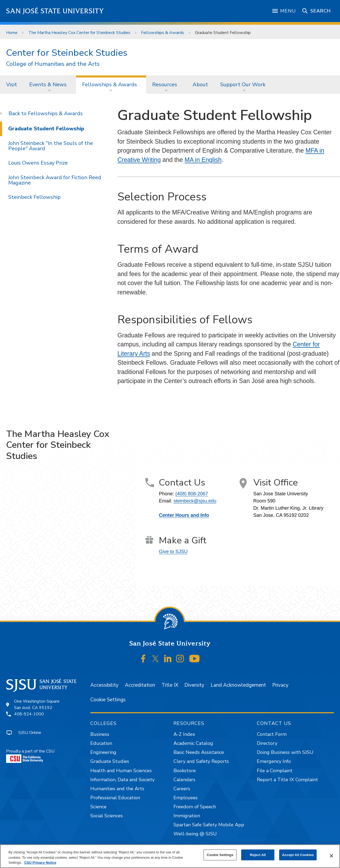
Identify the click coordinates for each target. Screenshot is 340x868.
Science (98, 807)
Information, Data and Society (122, 780)
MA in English (203, 160)
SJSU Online (30, 733)
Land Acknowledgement (238, 685)
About (200, 85)
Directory (267, 743)
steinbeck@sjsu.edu (195, 501)
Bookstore (185, 771)
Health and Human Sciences (121, 771)
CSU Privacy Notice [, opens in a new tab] (40, 863)
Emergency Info (274, 761)
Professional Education (115, 798)
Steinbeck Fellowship (34, 197)
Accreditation (140, 685)
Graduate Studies (110, 761)
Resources (165, 85)
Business (100, 734)
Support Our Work (243, 85)
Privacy (280, 685)
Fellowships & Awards (163, 33)
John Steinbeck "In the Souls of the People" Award (51, 146)
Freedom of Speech (195, 807)
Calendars (184, 780)
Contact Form (272, 734)
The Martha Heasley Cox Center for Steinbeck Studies (79, 33)
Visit (12, 85)
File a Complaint (275, 771)
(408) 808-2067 (192, 494)
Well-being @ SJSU (195, 834)
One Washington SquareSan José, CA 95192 (37, 704)
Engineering (103, 752)
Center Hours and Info (184, 515)
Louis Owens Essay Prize (38, 163)
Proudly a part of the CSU (30, 756)
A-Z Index (184, 734)
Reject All (258, 855)
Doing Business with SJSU (285, 752)
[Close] (331, 856)
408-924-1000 (29, 714)
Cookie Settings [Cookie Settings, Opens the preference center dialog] (220, 855)
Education (101, 743)
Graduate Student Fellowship (223, 33)
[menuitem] (12, 84)
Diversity (194, 685)
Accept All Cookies (298, 855)
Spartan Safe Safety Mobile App (209, 825)
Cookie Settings (108, 700)
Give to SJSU (173, 552)
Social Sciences (107, 816)
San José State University (55, 11)
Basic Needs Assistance (199, 752)
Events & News (48, 85)
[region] (170, 856)
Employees (186, 798)
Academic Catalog (193, 743)
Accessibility (104, 685)
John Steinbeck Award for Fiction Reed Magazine (55, 180)
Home (12, 33)
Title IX (170, 685)
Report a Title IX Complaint (287, 780)
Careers (182, 789)
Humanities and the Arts (117, 789)
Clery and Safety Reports (201, 761)
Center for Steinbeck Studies (67, 53)
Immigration (187, 816)
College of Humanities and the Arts (53, 64)
